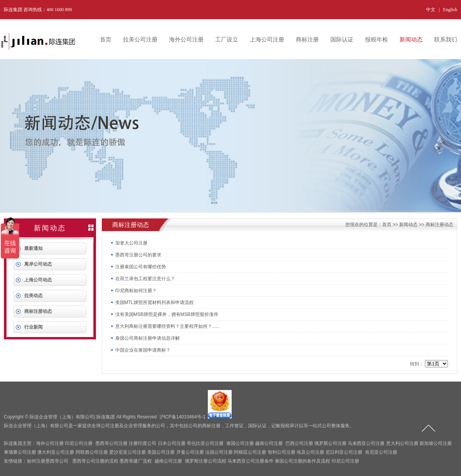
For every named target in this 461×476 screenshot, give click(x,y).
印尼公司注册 (79, 443)
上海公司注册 (267, 40)
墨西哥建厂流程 (136, 461)
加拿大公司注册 (129, 243)
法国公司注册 (219, 452)
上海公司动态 (38, 280)
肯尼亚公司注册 (381, 452)
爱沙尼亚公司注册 (128, 452)
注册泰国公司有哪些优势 (138, 267)
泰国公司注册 (240, 443)
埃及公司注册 (310, 452)
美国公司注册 (161, 452)
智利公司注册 (282, 452)
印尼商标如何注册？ (134, 291)
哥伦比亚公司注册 (205, 443)
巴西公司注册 (299, 443)
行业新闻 (33, 327)
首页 (106, 40)
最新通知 (33, 248)
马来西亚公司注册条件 (250, 461)
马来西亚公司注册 (366, 443)
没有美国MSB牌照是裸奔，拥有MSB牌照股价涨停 (164, 314)
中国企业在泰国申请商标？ (141, 350)
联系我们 (446, 40)
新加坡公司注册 (436, 443)
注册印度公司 (143, 443)
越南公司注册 (269, 443)
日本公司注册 (172, 443)
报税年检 (376, 40)
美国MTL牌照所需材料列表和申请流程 (152, 302)
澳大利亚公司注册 (56, 452)
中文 (431, 10)
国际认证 (342, 40)
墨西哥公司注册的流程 (95, 461)
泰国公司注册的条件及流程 (302, 461)
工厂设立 (227, 40)
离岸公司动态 (38, 264)
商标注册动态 (38, 311)
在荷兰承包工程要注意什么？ (143, 279)
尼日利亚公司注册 (344, 452)
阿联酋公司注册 (92, 452)
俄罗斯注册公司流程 (206, 461)
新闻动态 (411, 40)
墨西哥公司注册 (111, 443)
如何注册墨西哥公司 (48, 461)
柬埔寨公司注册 (20, 452)
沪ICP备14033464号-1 (182, 417)
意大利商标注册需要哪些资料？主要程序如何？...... (165, 326)
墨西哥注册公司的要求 (136, 255)
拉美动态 (33, 296)
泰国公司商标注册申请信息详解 (145, 338)
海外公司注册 (186, 40)
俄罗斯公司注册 (330, 443)
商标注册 (307, 40)
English (450, 10)
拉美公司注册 (140, 40)
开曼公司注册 (190, 452)
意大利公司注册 (402, 443)
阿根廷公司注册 (250, 452)
